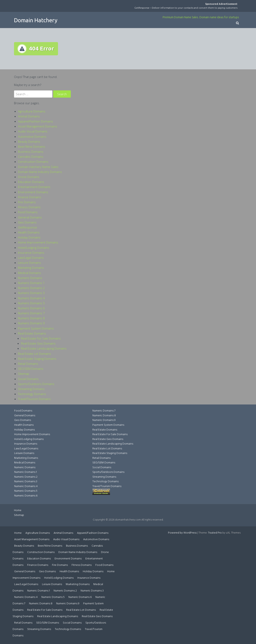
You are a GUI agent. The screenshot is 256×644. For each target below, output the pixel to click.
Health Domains (29, 232)
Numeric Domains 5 (31, 303)
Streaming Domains (31, 389)
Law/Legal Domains (31, 258)
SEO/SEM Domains (31, 369)
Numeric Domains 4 (31, 298)
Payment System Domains (36, 328)
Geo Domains (27, 222)
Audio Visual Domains (33, 131)
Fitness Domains (29, 207)
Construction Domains (33, 162)
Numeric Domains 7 (31, 313)
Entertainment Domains (34, 187)
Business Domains (31, 152)
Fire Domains (27, 202)
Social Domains (28, 379)
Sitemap (24, 374)
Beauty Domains (29, 142)
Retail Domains (28, 364)
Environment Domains (33, 192)
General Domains (30, 217)
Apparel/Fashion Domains (35, 121)
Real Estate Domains (32, 333)
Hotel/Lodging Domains (34, 248)
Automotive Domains (32, 136)
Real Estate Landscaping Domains (44, 348)
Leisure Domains (29, 263)
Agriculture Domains (32, 111)
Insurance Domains (31, 253)
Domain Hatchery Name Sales (38, 167)
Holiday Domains (29, 237)
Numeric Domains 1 (31, 283)
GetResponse (27, 227)
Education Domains (31, 182)
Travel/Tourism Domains (34, 399)
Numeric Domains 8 (31, 318)
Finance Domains (30, 197)
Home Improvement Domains (38, 242)
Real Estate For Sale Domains (41, 338)
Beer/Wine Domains (32, 147)
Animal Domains (29, 116)
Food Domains (28, 212)
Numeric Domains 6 (31, 308)
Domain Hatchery (36, 20)
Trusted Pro (215, 533)
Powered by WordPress (182, 533)
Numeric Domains (30, 278)
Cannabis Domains (31, 157)
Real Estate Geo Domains (38, 343)
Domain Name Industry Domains (40, 172)
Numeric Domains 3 (31, 293)
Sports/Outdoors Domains (36, 384)
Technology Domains (32, 394)
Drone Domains (29, 177)
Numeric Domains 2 (31, 288)
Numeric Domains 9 (31, 323)
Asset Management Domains (38, 126)
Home (18, 510)
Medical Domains (29, 273)
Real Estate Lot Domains (34, 354)
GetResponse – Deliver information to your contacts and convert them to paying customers (186, 8)
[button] (237, 23)
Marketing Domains (31, 268)
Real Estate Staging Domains (37, 359)
